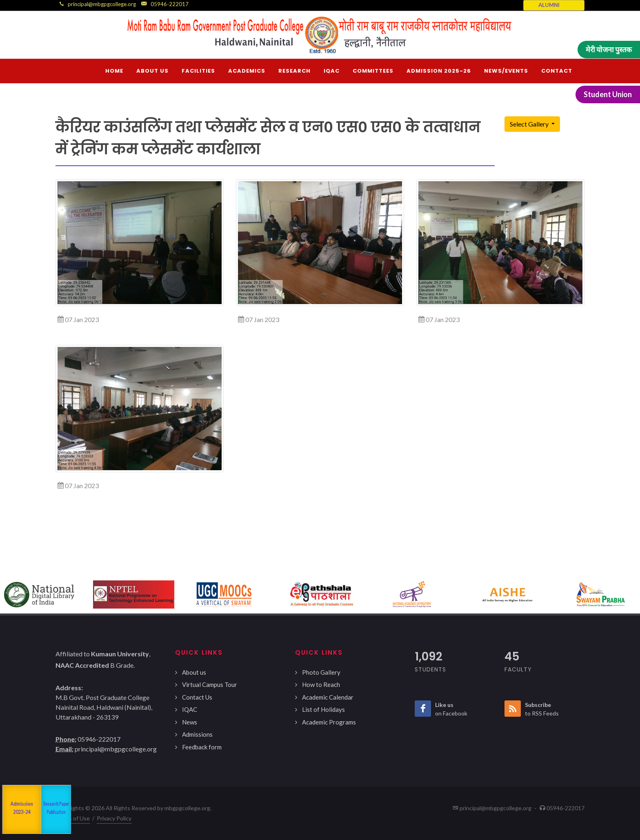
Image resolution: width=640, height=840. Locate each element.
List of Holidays (323, 709)
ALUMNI (549, 5)
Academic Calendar (328, 697)
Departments (41, 809)
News (190, 722)
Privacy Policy (114, 818)
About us (194, 672)
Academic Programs (329, 722)
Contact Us (197, 697)
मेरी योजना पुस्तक (609, 49)
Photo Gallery (321, 672)
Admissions (197, 734)
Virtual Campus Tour (210, 684)
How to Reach (321, 684)
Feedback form (202, 747)
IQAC (190, 709)
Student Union (608, 94)
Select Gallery (530, 124)
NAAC (12, 810)
